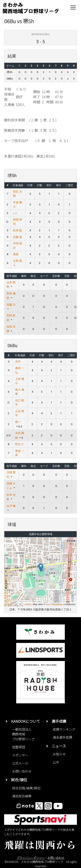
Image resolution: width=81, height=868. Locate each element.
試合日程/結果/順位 (26, 788)
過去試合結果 (22, 796)
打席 (30, 185)
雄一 (18, 422)
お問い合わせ (22, 771)
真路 (16, 254)
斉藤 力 (11, 305)
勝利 (24, 276)
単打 (59, 185)
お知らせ (59, 754)
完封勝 (56, 276)
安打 (49, 185)
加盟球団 (19, 747)
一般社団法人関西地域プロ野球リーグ (23, 734)
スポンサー (20, 755)
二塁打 (69, 185)
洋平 (18, 362)
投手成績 (12, 276)
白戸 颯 (11, 506)
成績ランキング (64, 729)
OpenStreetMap (54, 604)
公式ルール (20, 763)
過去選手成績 (62, 737)
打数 (40, 185)
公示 (56, 762)
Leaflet (27, 604)
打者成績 (18, 185)
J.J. (15, 213)
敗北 (33, 276)
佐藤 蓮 (17, 237)
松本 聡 (17, 230)
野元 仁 (20, 444)
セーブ (44, 276)
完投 (67, 276)
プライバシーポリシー (31, 858)
